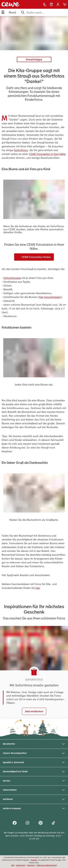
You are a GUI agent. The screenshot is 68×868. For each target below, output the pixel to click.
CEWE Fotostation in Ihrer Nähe (47, 154)
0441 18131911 (27, 836)
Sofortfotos (21, 150)
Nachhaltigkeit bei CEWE (34, 772)
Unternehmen (34, 790)
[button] (58, 4)
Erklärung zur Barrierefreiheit (47, 865)
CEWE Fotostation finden (34, 257)
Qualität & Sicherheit (34, 762)
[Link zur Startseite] (14, 4)
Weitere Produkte (34, 808)
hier (38, 588)
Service (34, 781)
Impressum (31, 865)
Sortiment (34, 799)
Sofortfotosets (12, 278)
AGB (13, 865)
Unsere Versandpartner (34, 753)
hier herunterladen (50, 297)
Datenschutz (21, 865)
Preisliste (34, 860)
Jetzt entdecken (34, 711)
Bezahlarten (34, 744)
